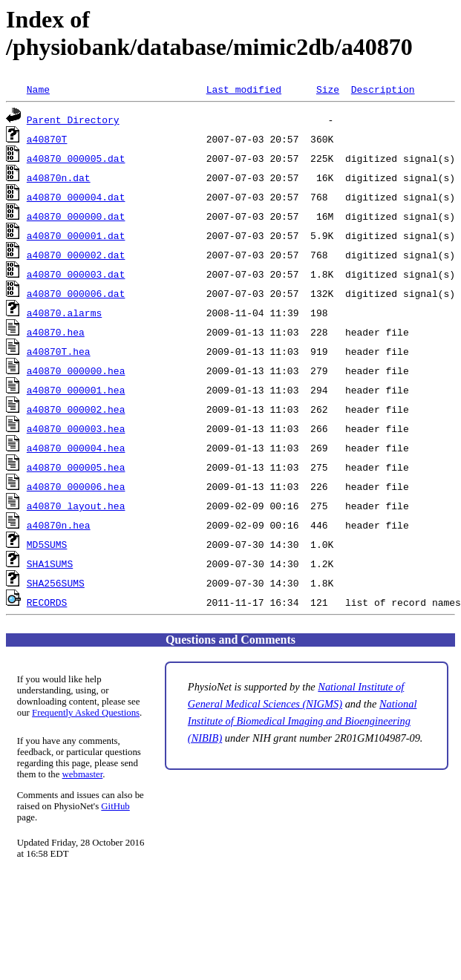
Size (328, 89)
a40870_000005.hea (76, 467)
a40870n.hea (59, 525)
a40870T (47, 139)
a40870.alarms (64, 313)
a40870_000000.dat (76, 216)
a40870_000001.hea (76, 390)
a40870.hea (56, 332)
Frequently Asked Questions (86, 713)
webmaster (83, 774)
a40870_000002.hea (76, 409)
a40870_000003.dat (76, 274)
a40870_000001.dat (76, 235)
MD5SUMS (47, 544)
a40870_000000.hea (76, 370)
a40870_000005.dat (76, 158)
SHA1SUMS (50, 563)
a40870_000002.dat (76, 255)
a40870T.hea (59, 351)
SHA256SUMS (56, 583)
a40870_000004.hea (76, 448)
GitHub (115, 806)
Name (38, 89)
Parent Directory (73, 120)
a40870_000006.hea (76, 486)
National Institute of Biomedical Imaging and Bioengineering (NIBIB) (303, 721)
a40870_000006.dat (76, 293)
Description (383, 89)
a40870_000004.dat (76, 197)
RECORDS (47, 602)
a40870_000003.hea (76, 428)
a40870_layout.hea (76, 506)
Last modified (244, 89)
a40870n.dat (59, 177)
